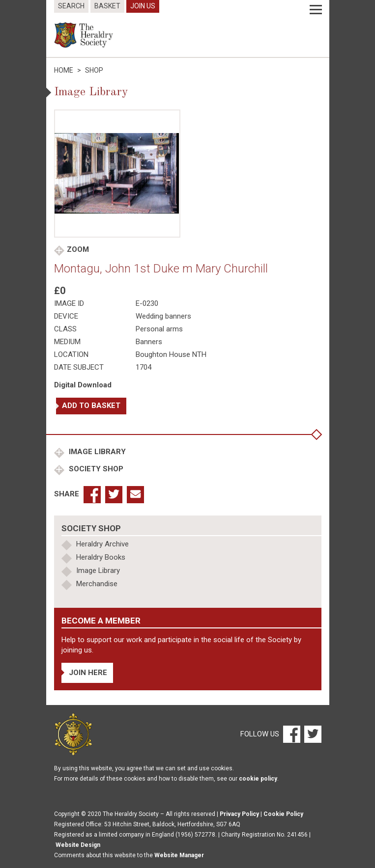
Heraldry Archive (102, 544)
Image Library (96, 452)
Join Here (88, 673)
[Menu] (316, 10)
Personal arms (159, 329)
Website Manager (179, 855)
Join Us (143, 6)
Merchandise (97, 584)
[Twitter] (312, 734)
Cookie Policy (283, 814)
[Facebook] (291, 734)
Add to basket (91, 406)
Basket (107, 6)
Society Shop (95, 469)
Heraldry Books (101, 557)
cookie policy (258, 779)
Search (71, 6)
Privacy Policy (239, 814)
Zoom (78, 249)
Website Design (78, 845)
